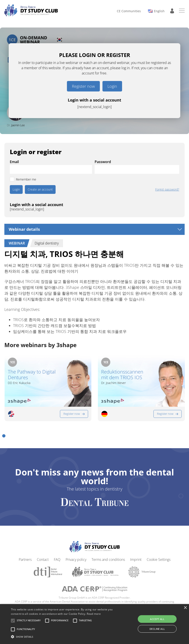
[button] (4, 434)
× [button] (185, 608)
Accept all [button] (157, 619)
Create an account (40, 189)
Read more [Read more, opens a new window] (94, 614)
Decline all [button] (157, 629)
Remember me (26, 179)
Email (14, 162)
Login (112, 86)
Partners (25, 558)
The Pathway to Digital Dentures (32, 375)
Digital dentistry (47, 243)
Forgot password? (167, 189)
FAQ (57, 558)
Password (103, 162)
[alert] (94, 624)
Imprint (136, 558)
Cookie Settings (159, 558)
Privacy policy (76, 558)
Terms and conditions (108, 558)
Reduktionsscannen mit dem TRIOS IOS (122, 375)
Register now (83, 86)
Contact (43, 558)
